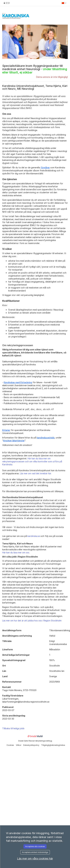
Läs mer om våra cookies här (35, 859)
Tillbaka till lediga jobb (13, 728)
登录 (7, 3)
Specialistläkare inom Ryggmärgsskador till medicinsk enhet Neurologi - (35, 69)
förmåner (45, 167)
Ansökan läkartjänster (14, 441)
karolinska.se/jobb (46, 438)
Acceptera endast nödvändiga (35, 852)
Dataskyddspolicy (31, 745)
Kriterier (6, 430)
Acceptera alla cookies (35, 846)
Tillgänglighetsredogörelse (53, 745)
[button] (64, 3)
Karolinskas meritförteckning (18, 382)
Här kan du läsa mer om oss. (16, 552)
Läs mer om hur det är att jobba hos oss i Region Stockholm (32, 621)
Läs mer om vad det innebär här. (36, 473)
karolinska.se (34, 536)
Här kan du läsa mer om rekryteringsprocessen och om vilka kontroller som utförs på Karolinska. (32, 461)
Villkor (19, 745)
